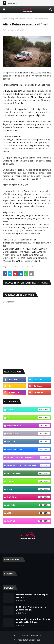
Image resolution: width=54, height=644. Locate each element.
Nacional (28, 497)
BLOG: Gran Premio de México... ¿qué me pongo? (31, 608)
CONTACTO (36, 635)
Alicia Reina (14, 267)
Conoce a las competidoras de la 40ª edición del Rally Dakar (33, 621)
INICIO (16, 635)
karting (28, 521)
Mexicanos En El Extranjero (28, 465)
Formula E (28, 433)
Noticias (21, 19)
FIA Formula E (28, 426)
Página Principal (9, 19)
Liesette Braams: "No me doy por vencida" (32, 596)
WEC (28, 513)
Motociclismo (28, 473)
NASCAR (28, 481)
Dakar (22, 267)
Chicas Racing (10, 30)
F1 (28, 418)
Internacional (28, 449)
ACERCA (25, 635)
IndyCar (28, 441)
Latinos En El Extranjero (28, 457)
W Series (28, 505)
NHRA (28, 489)
